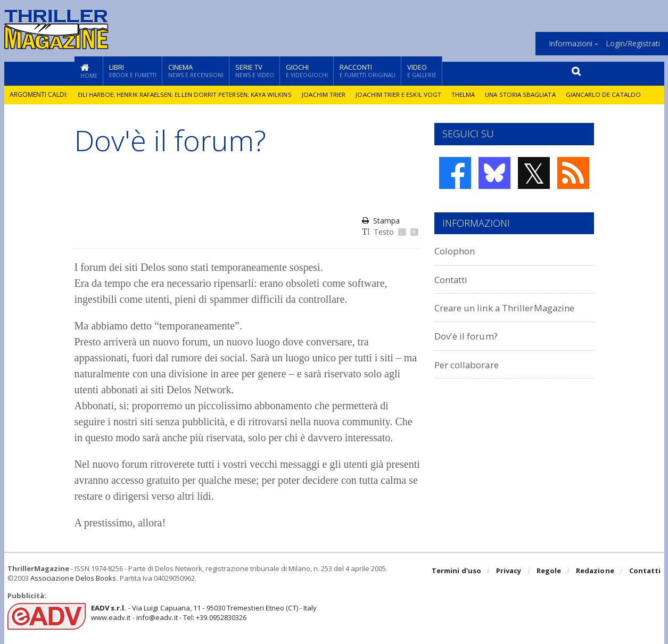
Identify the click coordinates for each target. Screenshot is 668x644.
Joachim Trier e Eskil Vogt (402, 94)
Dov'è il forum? (469, 336)
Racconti (368, 71)
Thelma (467, 94)
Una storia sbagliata (525, 94)
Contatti (454, 279)
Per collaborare (471, 364)
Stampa (381, 221)
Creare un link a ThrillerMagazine (514, 307)
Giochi (307, 71)
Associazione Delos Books (73, 578)
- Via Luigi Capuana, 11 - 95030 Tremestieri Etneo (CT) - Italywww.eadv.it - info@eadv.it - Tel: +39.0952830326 (203, 613)
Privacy (510, 572)
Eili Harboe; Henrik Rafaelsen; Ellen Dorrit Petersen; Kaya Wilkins (186, 94)
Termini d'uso (458, 572)
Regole (549, 572)
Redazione (595, 572)
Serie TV (255, 71)
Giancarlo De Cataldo (610, 94)
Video (422, 71)
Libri (133, 71)
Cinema (196, 71)
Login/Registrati (633, 44)
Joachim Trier (327, 94)
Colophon (457, 250)
